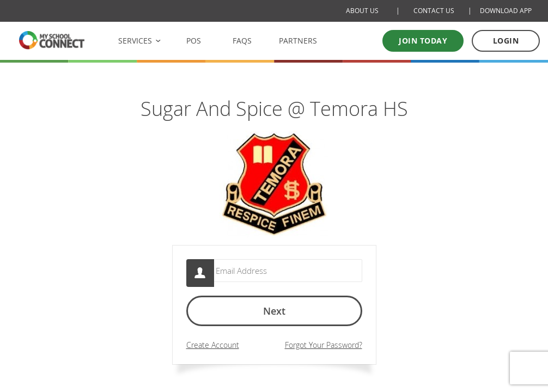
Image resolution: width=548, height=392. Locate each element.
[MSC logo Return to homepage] (52, 40)
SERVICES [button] (135, 41)
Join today (423, 41)
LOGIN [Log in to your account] (506, 41)
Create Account (213, 350)
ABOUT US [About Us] (362, 11)
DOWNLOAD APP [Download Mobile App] (506, 11)
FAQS (242, 41)
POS (194, 41)
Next (274, 316)
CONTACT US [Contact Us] (434, 11)
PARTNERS (298, 41)
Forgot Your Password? (324, 350)
